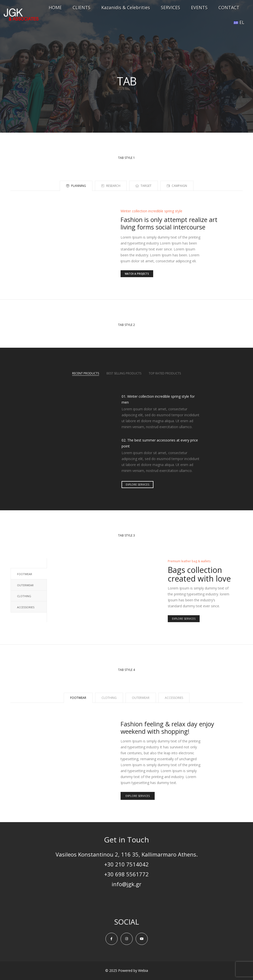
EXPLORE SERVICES (137, 485)
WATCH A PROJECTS (137, 274)
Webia (143, 970)
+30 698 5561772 (126, 874)
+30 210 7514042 (126, 864)
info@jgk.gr (126, 884)
